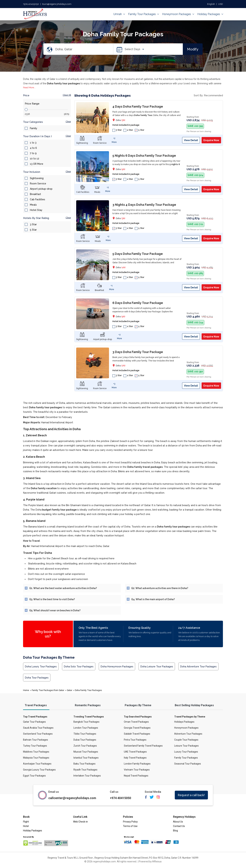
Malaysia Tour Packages (36, 758)
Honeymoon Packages (178, 14)
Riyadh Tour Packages (85, 770)
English (211, 4)
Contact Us (179, 826)
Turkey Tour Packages (35, 746)
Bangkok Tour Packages (86, 722)
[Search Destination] (84, 49)
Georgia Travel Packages (137, 728)
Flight (26, 822)
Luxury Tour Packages (186, 752)
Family (34, 128)
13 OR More (37, 164)
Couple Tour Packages (186, 740)
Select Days (133, 49)
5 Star (33, 230)
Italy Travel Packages (135, 758)
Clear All (67, 95)
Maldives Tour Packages (36, 752)
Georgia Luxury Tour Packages (39, 770)
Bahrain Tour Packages (36, 740)
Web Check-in (80, 822)
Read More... (29, 87)
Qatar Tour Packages (34, 722)
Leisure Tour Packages (186, 746)
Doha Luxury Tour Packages (41, 667)
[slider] (26, 110)
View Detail (191, 140)
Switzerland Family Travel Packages (143, 746)
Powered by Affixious (150, 862)
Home (26, 690)
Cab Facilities (37, 199)
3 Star (33, 224)
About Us (178, 822)
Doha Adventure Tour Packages (198, 667)
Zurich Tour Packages (85, 746)
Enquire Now (211, 140)
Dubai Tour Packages (85, 740)
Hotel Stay (36, 210)
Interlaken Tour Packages (87, 776)
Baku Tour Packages (84, 764)
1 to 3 (33, 143)
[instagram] (158, 798)
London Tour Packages (86, 728)
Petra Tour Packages (135, 740)
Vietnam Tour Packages (137, 770)
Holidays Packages (184, 722)
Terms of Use (130, 826)
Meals (33, 205)
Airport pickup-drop (41, 189)
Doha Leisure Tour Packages (157, 667)
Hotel (26, 826)
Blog (175, 831)
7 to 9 (33, 153)
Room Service (38, 184)
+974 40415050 (31, 4)
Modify (193, 49)
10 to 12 (35, 159)
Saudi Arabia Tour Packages (38, 728)
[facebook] (146, 798)
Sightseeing (37, 178)
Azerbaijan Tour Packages (37, 764)
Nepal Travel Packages (136, 776)
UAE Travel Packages (135, 752)
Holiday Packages (210, 14)
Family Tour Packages (143, 14)
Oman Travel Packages (136, 722)
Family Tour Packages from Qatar (48, 690)
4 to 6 (33, 148)
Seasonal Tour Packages (188, 764)
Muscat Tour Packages (86, 752)
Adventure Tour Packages (188, 734)
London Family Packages (137, 764)
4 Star (128, 130)
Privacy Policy (130, 822)
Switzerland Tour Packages (38, 734)
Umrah (119, 14)
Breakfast (35, 194)
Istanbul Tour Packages (86, 758)
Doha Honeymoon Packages (117, 667)
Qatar (69, 690)
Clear (68, 122)
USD (221, 4)
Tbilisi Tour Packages (85, 734)
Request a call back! (191, 795)
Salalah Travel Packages (137, 734)
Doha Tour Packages (37, 678)
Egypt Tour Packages (34, 776)
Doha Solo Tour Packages (79, 667)
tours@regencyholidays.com (57, 4)
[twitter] (152, 798)
